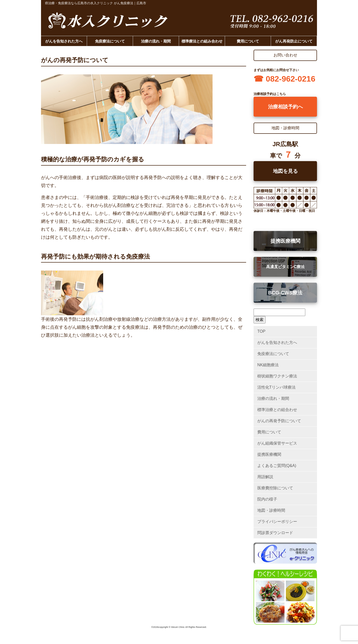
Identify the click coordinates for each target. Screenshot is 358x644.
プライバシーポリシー (277, 522)
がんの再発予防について (279, 421)
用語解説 (265, 477)
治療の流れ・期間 (156, 41)
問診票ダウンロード (275, 533)
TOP (261, 331)
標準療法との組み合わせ (202, 41)
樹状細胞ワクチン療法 (277, 376)
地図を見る (285, 171)
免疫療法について (110, 41)
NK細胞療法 (268, 365)
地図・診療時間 (271, 510)
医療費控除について (275, 488)
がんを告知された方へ (64, 41)
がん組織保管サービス (277, 443)
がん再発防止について (294, 41)
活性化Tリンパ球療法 (276, 387)
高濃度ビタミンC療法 (285, 267)
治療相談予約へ (285, 107)
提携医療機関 (285, 241)
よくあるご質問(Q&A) (277, 466)
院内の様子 (267, 499)
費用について (248, 41)
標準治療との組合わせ (277, 410)
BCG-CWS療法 (285, 293)
